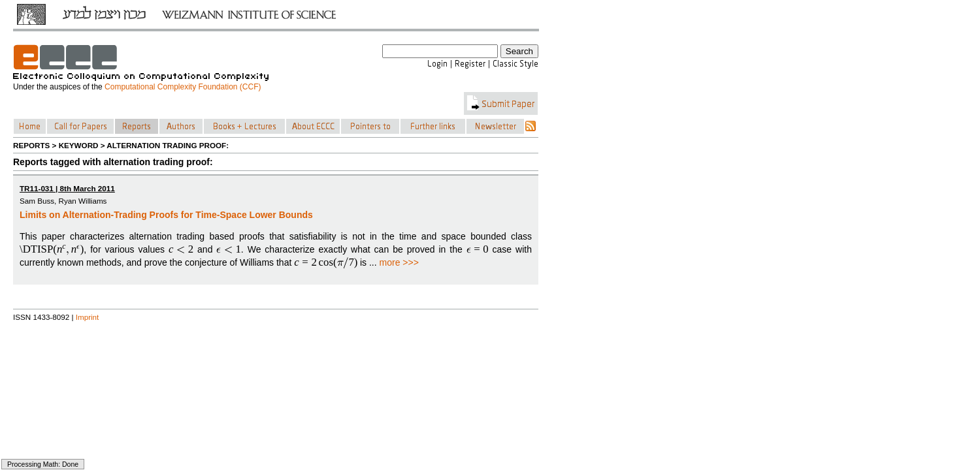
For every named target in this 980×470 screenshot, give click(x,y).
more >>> (399, 262)
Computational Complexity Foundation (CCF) (183, 87)
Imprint (88, 317)
